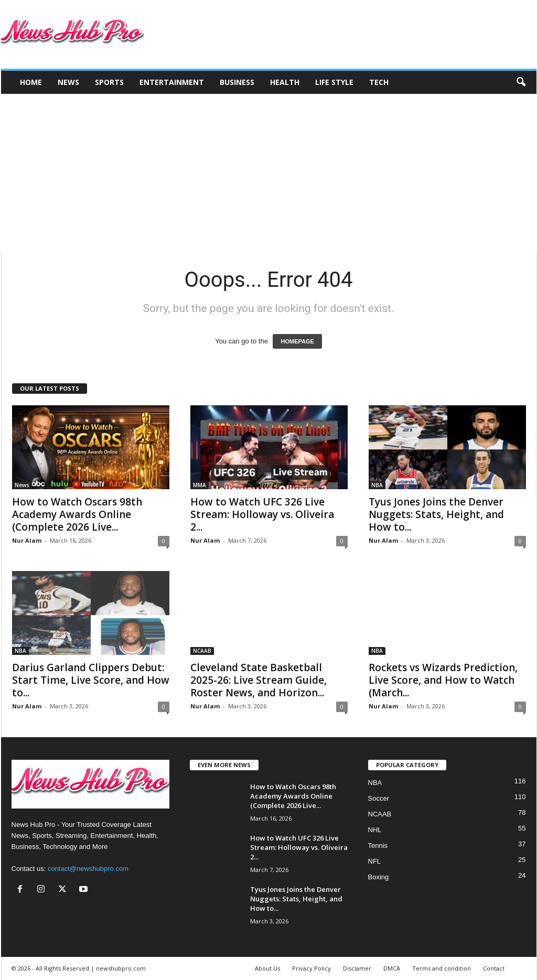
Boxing (379, 877)
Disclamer (357, 968)
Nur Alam (27, 540)
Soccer (379, 798)
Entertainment (172, 82)
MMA (200, 485)
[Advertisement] (268, 173)
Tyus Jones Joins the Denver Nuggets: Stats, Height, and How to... (436, 514)
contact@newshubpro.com (88, 869)
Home (31, 82)
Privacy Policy (312, 968)
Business (237, 82)
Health (285, 82)
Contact (494, 968)
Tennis (378, 846)
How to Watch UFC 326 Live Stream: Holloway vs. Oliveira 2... (262, 514)
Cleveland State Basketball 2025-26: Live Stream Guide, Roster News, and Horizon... (259, 680)
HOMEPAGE (297, 341)
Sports (109, 82)
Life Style (334, 82)
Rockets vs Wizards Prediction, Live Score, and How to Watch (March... (443, 680)
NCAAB (202, 651)
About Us (267, 968)
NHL (375, 830)
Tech (379, 82)
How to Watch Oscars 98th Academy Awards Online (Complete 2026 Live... (77, 514)
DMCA (392, 968)
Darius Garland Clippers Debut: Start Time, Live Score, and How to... (91, 680)
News (68, 82)
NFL (375, 861)
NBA (377, 485)
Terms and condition (442, 968)
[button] (521, 82)
